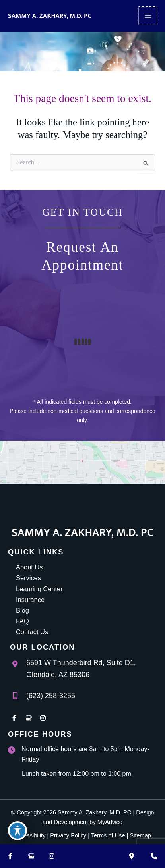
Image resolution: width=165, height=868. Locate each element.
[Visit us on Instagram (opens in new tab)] (52, 856)
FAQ (22, 621)
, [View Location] (81, 669)
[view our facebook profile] (14, 718)
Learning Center (39, 589)
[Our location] (132, 856)
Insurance (30, 600)
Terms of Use (108, 835)
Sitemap (140, 835)
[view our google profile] (29, 718)
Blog (22, 610)
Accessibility (30, 835)
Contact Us (32, 632)
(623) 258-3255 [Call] (51, 696)
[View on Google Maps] (82, 462)
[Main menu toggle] (148, 16)
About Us (29, 567)
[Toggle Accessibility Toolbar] (17, 831)
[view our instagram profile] (43, 718)
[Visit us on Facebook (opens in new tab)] (10, 856)
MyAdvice (110, 822)
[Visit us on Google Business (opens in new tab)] (31, 856)
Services (28, 578)
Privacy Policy (68, 835)
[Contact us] (154, 856)
